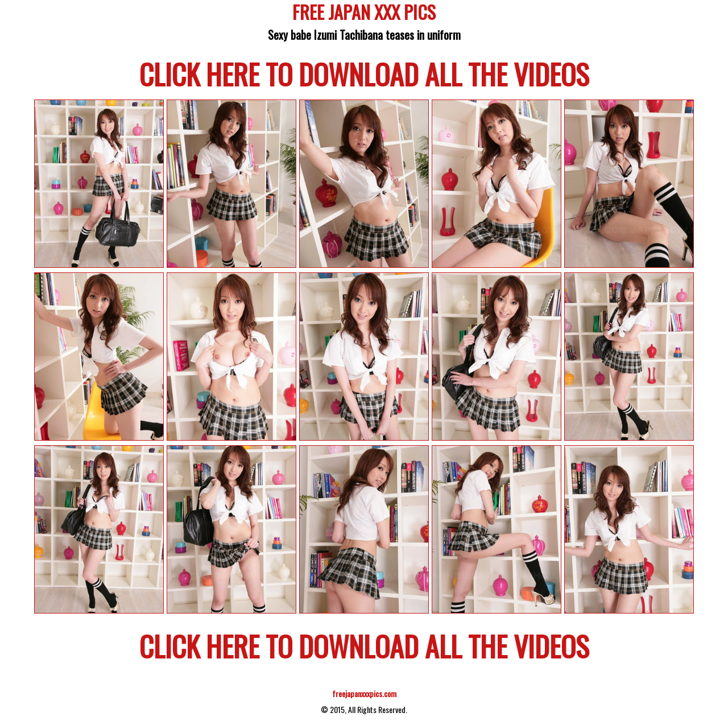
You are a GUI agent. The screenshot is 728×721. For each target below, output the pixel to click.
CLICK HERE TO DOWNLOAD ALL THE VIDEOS (364, 73)
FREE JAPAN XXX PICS (364, 14)
